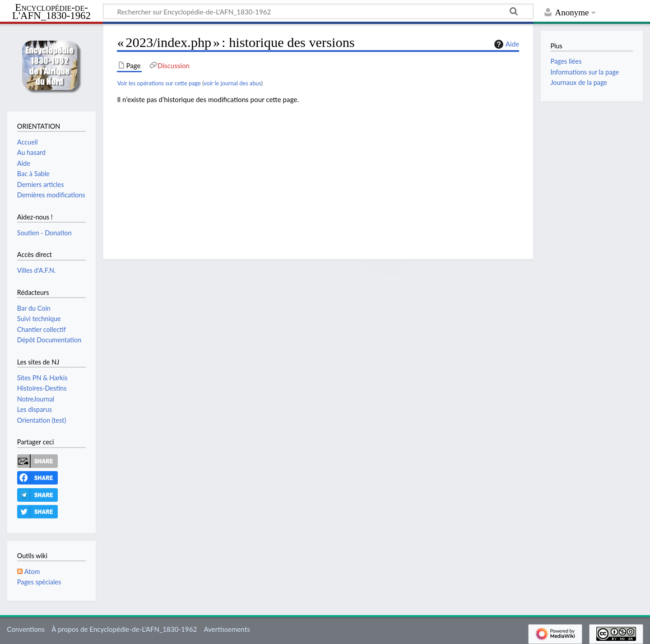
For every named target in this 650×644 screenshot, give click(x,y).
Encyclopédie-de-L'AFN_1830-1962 (51, 12)
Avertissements (227, 629)
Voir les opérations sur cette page (159, 83)
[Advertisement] (318, 175)
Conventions (26, 629)
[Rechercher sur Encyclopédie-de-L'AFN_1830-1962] (318, 11)
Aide (506, 44)
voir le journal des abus (232, 83)
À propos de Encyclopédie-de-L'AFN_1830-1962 (124, 629)
